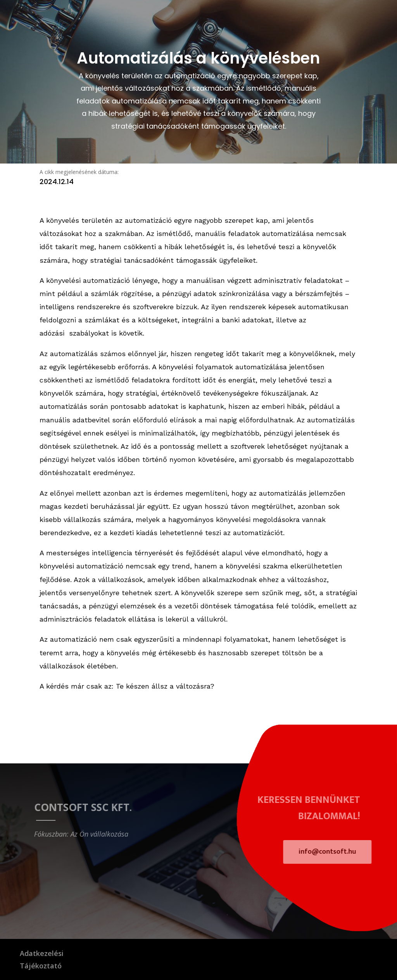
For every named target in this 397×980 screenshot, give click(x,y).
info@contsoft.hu (333, 852)
